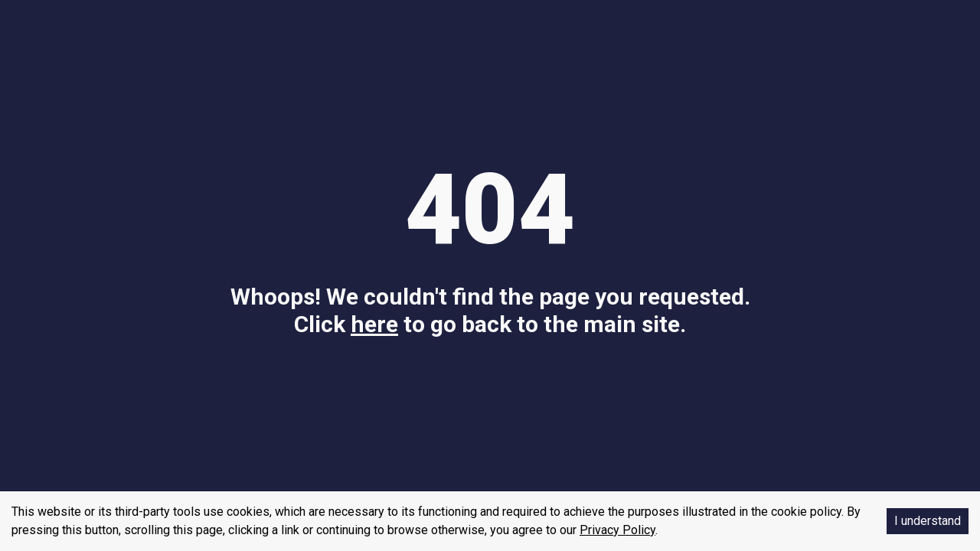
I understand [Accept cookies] (928, 521)
